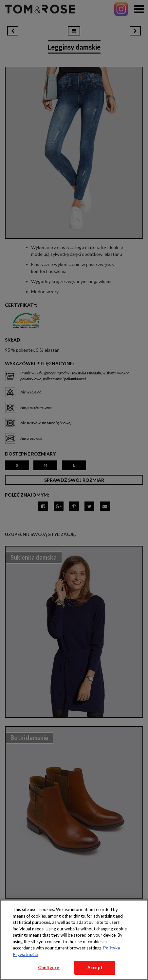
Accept (95, 968)
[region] (74, 940)
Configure (49, 968)
